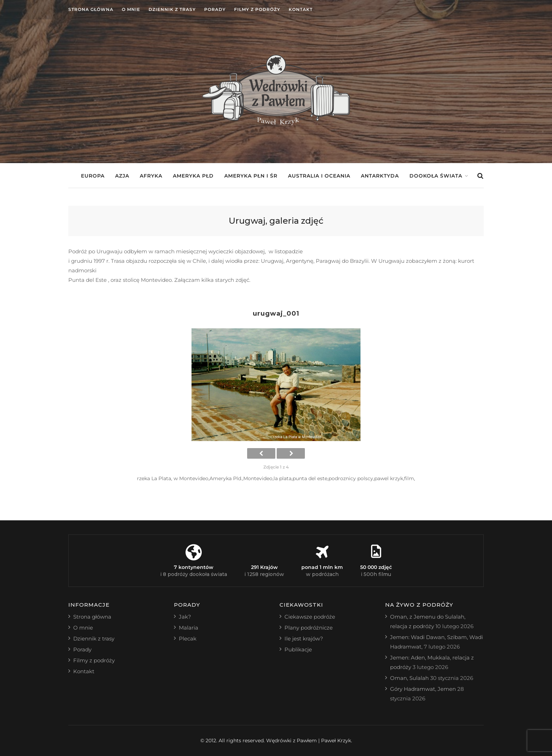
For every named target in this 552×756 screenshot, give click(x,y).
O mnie (131, 9)
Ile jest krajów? (304, 639)
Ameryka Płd (193, 176)
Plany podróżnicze (309, 628)
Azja (122, 176)
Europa (93, 176)
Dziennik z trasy (172, 9)
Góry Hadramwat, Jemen (423, 689)
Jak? (185, 617)
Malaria (189, 628)
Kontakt (301, 9)
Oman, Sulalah (409, 678)
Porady (215, 9)
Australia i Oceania (319, 176)
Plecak (188, 639)
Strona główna (91, 9)
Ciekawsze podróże (310, 617)
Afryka (151, 176)
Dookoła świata (436, 176)
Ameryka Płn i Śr (251, 176)
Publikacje (298, 649)
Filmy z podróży (257, 9)
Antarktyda (380, 176)
